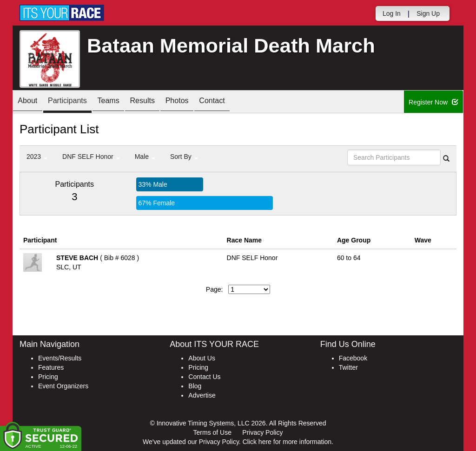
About (30, 102)
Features (51, 367)
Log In (392, 13)
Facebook (353, 358)
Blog (195, 386)
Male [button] (145, 157)
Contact (242, 102)
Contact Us (204, 377)
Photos (202, 102)
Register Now (433, 102)
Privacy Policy (262, 432)
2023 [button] (37, 157)
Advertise (202, 395)
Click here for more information (287, 442)
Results (162, 102)
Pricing (48, 377)
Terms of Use (212, 432)
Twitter (348, 367)
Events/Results (60, 358)
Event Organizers (63, 386)
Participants (76, 102)
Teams (122, 102)
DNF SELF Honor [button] (91, 157)
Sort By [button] (184, 157)
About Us (202, 358)
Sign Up (428, 13)
